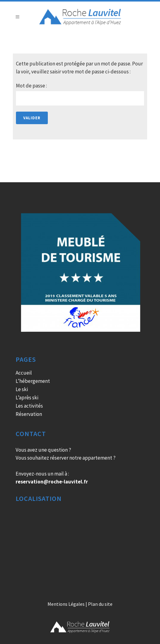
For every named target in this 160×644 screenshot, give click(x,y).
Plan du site (100, 604)
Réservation (29, 414)
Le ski (22, 389)
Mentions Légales (66, 604)
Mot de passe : (80, 94)
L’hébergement (33, 381)
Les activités (29, 406)
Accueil (24, 373)
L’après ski (27, 398)
